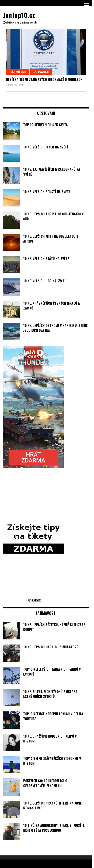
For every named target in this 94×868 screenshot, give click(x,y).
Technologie (18, 71)
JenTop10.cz (19, 15)
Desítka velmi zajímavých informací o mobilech (44, 79)
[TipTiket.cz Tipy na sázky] (33, 601)
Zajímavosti (41, 71)
